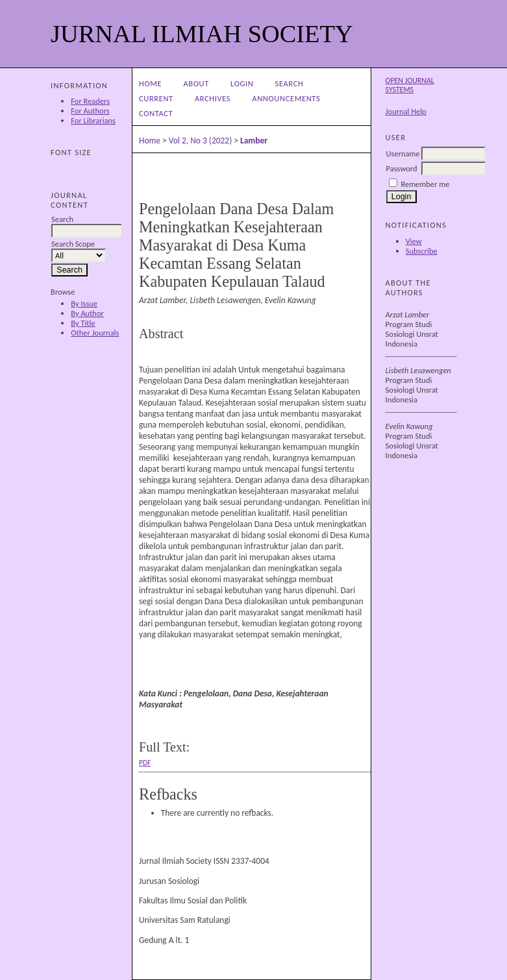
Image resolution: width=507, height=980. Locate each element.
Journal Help (406, 111)
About (196, 83)
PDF (145, 763)
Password (402, 168)
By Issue (84, 303)
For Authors (90, 111)
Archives (213, 98)
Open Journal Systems (410, 85)
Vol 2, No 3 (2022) (201, 141)
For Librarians (93, 120)
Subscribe (422, 251)
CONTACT (156, 113)
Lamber (254, 141)
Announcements (286, 98)
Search (290, 83)
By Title (83, 323)
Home (150, 83)
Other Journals (95, 333)
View (414, 241)
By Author (87, 313)
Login (242, 83)
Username (403, 153)
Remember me (425, 184)
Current (156, 98)
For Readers (90, 101)
